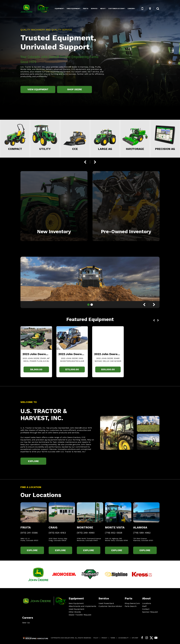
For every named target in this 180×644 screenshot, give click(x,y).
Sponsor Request (150, 612)
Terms (113, 638)
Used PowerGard (106, 603)
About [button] (103, 9)
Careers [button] (131, 9)
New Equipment (76, 603)
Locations (147, 603)
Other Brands (75, 612)
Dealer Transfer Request (80, 615)
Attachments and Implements (82, 606)
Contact (146, 609)
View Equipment (38, 89)
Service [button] (94, 9)
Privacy (104, 638)
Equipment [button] (59, 9)
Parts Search (131, 606)
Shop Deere (75, 89)
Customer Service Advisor (110, 606)
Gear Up (26, 623)
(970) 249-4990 (86, 533)
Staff (144, 606)
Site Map (135, 638)
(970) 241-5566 (29, 533)
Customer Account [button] (117, 9)
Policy (96, 638)
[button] (142, 9)
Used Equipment (76, 609)
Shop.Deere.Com (132, 603)
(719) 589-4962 (142, 533)
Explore (33, 461)
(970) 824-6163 (57, 533)
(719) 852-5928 (114, 533)
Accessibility (123, 638)
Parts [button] (85, 9)
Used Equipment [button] (73, 9)
